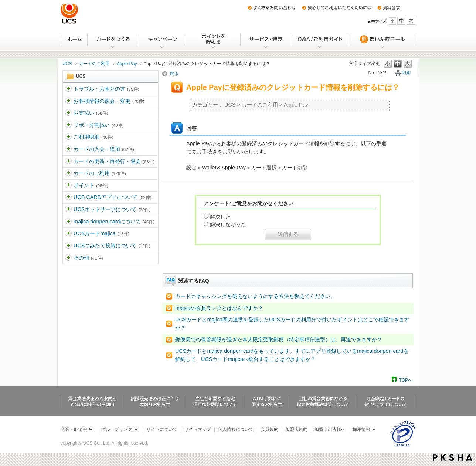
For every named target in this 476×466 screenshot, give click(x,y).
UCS (67, 64)
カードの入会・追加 (104, 149)
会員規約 (269, 429)
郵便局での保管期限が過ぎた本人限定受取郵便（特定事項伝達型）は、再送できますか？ (279, 340)
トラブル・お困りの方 (106, 89)
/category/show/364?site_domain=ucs (68, 149)
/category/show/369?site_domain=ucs (68, 210)
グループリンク (120, 429)
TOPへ (406, 380)
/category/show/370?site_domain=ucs (68, 222)
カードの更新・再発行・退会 (114, 161)
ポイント (91, 185)
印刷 (406, 73)
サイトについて (162, 429)
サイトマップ (198, 429)
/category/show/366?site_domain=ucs (68, 173)
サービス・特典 (266, 40)
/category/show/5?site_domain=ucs (68, 89)
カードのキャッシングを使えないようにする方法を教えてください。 (255, 296)
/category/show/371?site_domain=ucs (68, 258)
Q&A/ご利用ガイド (320, 40)
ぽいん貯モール (382, 40)
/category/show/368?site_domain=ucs (68, 197)
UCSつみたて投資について (112, 246)
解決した (220, 217)
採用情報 (364, 429)
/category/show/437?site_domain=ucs (68, 246)
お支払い (91, 113)
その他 (88, 258)
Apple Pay (127, 64)
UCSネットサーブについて (112, 209)
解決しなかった (228, 224)
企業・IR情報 (77, 429)
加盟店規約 (296, 429)
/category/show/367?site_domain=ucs (68, 186)
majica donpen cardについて (114, 222)
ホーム (74, 40)
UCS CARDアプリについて (113, 197)
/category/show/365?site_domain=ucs (68, 162)
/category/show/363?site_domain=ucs (68, 137)
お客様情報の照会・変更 (109, 101)
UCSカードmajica (101, 233)
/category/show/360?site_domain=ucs (68, 101)
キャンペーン (162, 40)
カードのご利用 (94, 64)
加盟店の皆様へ (330, 429)
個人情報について (236, 429)
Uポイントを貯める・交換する (214, 40)
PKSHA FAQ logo (453, 457)
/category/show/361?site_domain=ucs (68, 113)
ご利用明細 (93, 137)
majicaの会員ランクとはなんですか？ (219, 308)
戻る (174, 74)
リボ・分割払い (98, 125)
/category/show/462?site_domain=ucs (68, 234)
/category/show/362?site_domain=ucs (68, 125)
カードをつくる (113, 40)
